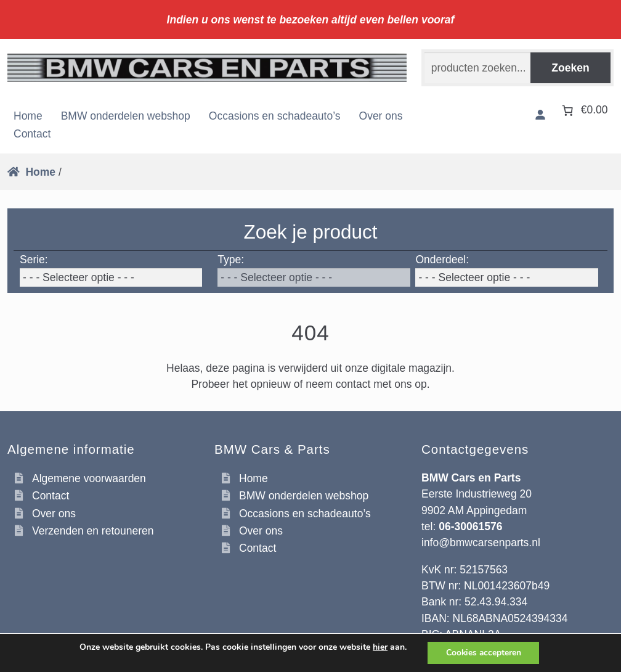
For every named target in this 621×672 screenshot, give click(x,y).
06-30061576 (470, 527)
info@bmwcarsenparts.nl (481, 543)
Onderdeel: (442, 260)
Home (28, 116)
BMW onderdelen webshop (126, 116)
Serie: (34, 260)
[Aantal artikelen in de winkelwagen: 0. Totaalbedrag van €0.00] (583, 110)
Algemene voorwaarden (89, 478)
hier (379, 647)
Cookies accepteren (484, 653)
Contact (32, 134)
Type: (231, 260)
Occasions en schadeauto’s (275, 116)
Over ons (381, 116)
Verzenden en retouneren (93, 531)
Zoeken (570, 68)
